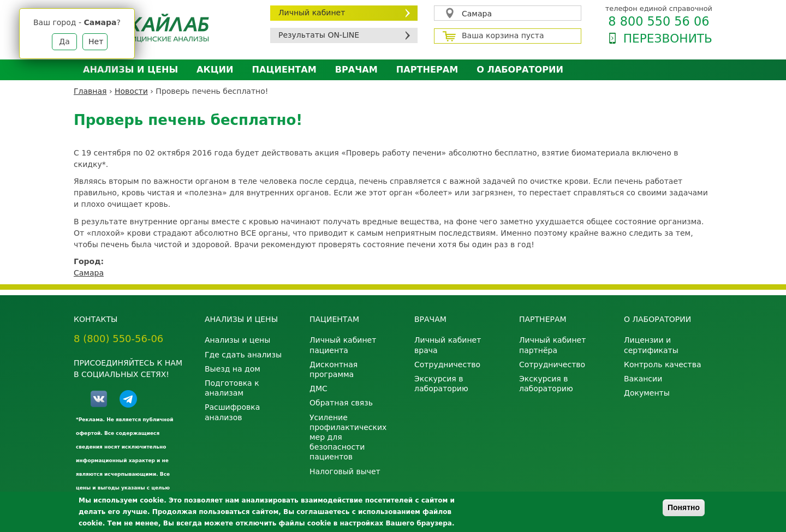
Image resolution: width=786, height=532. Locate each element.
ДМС (318, 388)
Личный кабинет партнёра (552, 345)
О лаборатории (520, 70)
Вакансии (643, 379)
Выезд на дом (233, 369)
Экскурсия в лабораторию (441, 384)
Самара (477, 14)
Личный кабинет (312, 13)
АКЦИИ (215, 70)
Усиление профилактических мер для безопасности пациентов (348, 437)
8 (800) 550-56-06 (118, 339)
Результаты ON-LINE (319, 35)
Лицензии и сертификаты (651, 345)
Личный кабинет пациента (343, 345)
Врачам (356, 70)
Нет (96, 41)
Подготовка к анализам (232, 388)
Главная (90, 91)
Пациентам (284, 70)
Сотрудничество (447, 364)
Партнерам (427, 70)
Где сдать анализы (243, 355)
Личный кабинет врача (448, 345)
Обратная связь (341, 403)
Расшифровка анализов (232, 412)
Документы (647, 393)
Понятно (684, 507)
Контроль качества (663, 364)
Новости (131, 91)
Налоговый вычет (345, 471)
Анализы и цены (130, 70)
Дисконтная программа (334, 369)
